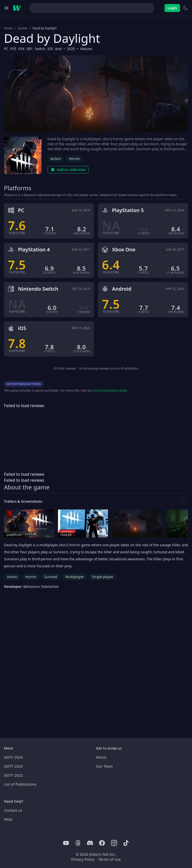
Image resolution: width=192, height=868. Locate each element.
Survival (51, 577)
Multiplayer (75, 577)
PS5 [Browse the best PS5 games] (13, 49)
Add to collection (68, 170)
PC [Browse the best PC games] (6, 49)
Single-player (103, 577)
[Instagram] (114, 843)
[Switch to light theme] (185, 8)
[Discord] (90, 843)
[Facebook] (102, 843)
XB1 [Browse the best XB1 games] (30, 49)
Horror (74, 159)
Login (172, 8)
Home (8, 28)
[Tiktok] (126, 843)
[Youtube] (66, 843)
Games (23, 28)
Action (56, 159)
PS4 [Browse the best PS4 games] (21, 49)
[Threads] (78, 843)
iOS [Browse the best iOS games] (50, 49)
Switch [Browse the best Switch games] (40, 49)
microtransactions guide (110, 390)
